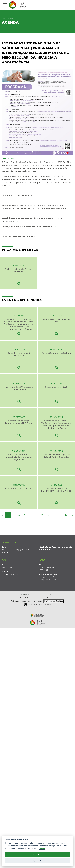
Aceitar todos (37, 855)
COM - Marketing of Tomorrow (37, 604)
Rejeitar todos (38, 861)
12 (66, 515)
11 (60, 515)
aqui (17, 221)
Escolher (42, 848)
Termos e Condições (48, 598)
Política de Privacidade (27, 598)
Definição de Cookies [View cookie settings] (54, 601)
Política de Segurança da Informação (26, 601)
